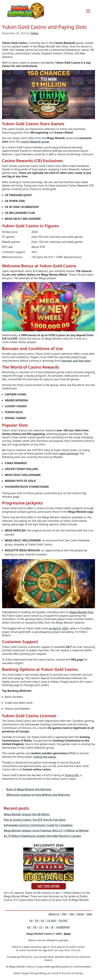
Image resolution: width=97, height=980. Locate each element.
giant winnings (69, 453)
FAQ (64, 914)
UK (47, 927)
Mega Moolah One (81, 612)
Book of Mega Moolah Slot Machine (29, 789)
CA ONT (52, 920)
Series (80, 914)
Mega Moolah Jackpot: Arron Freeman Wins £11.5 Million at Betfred (46, 830)
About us (54, 914)
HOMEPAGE (63, 927)
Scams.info (72, 775)
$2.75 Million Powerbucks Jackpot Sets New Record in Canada (42, 836)
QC (43, 920)
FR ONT (63, 920)
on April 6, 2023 (59, 628)
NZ (29, 927)
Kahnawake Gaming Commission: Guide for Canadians (38, 825)
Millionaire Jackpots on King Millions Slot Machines (38, 795)
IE (52, 927)
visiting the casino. (45, 757)
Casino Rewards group (35, 142)
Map (89, 914)
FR (37, 920)
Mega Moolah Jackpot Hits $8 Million (27, 814)
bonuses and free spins (76, 361)
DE (35, 927)
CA (31, 920)
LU (41, 927)
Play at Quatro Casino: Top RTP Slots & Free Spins (35, 820)
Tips (72, 914)
